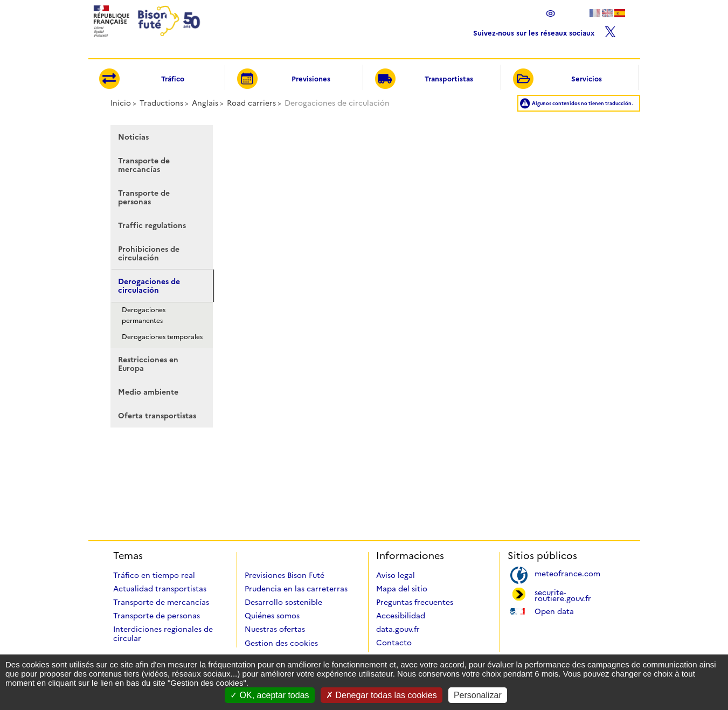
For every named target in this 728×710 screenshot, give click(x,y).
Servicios (557, 80)
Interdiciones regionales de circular (163, 634)
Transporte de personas (144, 197)
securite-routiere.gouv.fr (563, 595)
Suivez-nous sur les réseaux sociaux (545, 30)
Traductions (161, 103)
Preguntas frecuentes (415, 602)
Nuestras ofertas (275, 629)
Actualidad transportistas (160, 589)
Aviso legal (396, 575)
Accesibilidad (401, 616)
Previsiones (283, 80)
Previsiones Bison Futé (285, 575)
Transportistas (424, 80)
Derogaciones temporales (162, 337)
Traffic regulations (152, 225)
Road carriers (251, 103)
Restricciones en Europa (148, 364)
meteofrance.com (567, 573)
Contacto (394, 643)
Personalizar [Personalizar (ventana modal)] (478, 695)
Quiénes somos (272, 616)
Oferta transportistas (157, 416)
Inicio (121, 103)
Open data (554, 611)
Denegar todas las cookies (382, 695)
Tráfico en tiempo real (154, 575)
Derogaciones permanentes (144, 315)
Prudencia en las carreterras (296, 589)
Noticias (133, 137)
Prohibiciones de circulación (149, 253)
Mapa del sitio (402, 589)
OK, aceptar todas (269, 695)
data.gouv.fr (398, 629)
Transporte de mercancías (144, 165)
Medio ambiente (148, 392)
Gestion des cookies (281, 643)
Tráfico (141, 80)
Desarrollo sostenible (283, 602)
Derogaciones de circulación (149, 286)
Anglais (205, 103)
